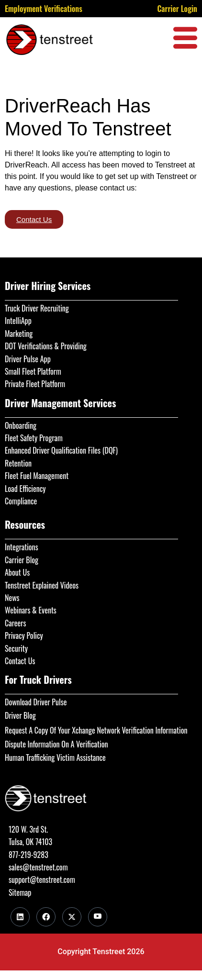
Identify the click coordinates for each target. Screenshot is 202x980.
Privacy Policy (24, 635)
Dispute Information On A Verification (56, 744)
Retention (18, 463)
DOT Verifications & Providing (46, 346)
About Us (17, 572)
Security (16, 648)
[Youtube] (98, 917)
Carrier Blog (22, 560)
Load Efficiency (25, 489)
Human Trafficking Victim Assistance (55, 757)
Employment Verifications (44, 9)
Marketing (19, 334)
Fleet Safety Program (34, 438)
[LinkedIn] (20, 917)
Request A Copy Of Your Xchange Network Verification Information (96, 730)
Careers (15, 623)
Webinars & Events (31, 610)
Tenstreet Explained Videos (42, 585)
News (12, 598)
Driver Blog (20, 715)
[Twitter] (72, 917)
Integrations (22, 547)
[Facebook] (46, 917)
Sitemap (20, 892)
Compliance (21, 501)
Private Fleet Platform (35, 384)
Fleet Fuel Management (37, 476)
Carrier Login (177, 9)
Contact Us (20, 661)
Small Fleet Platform (33, 371)
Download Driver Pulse (36, 702)
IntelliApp (18, 321)
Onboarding (21, 425)
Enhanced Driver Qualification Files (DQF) (61, 450)
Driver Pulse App (28, 359)
